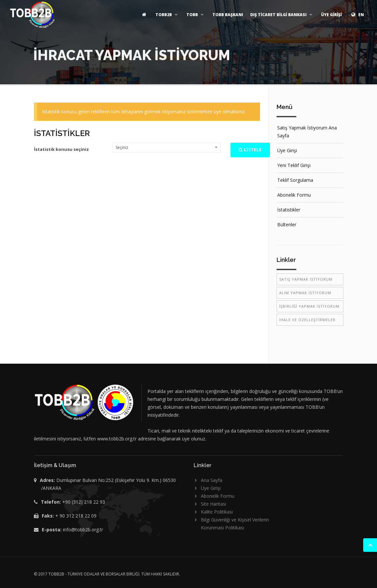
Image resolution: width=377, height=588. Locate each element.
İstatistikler (289, 210)
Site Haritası (214, 504)
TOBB (196, 15)
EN (356, 15)
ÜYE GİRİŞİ (331, 15)
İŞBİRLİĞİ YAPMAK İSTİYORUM (309, 306)
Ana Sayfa (212, 480)
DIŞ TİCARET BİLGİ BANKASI (282, 15)
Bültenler (287, 224)
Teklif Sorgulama (295, 180)
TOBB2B (167, 15)
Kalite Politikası (217, 512)
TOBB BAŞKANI (228, 15)
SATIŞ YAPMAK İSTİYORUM (306, 279)
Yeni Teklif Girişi (294, 165)
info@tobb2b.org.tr (83, 530)
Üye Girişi (287, 150)
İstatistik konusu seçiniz (61, 149)
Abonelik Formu (294, 195)
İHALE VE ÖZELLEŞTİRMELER (307, 320)
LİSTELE (250, 150)
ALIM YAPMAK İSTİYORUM (305, 293)
